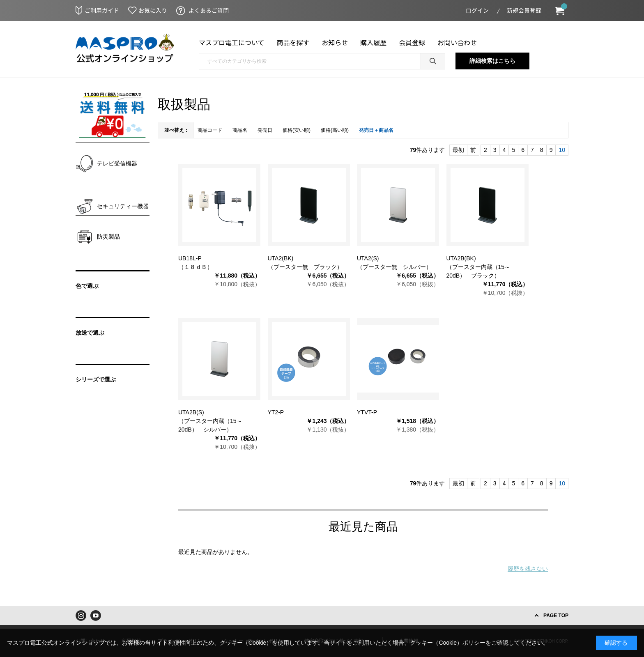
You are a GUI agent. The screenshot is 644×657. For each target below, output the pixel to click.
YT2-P (276, 412)
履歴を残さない (528, 569)
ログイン (477, 10)
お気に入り (153, 10)
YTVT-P (367, 412)
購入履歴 (373, 42)
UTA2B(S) (191, 412)
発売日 (265, 130)
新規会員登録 (524, 10)
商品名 (240, 130)
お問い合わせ (457, 42)
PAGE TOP (556, 616)
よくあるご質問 (209, 10)
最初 (458, 150)
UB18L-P (190, 258)
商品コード (210, 130)
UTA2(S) (368, 258)
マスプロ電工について (232, 42)
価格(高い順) (335, 130)
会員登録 (412, 42)
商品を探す (293, 42)
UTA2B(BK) (461, 258)
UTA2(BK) (281, 258)
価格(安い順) (297, 130)
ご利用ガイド (102, 10)
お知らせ (335, 42)
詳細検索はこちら (492, 61)
